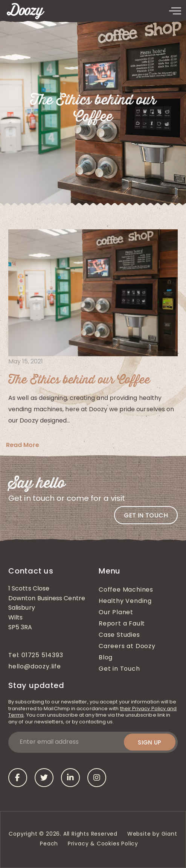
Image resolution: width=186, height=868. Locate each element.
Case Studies (119, 635)
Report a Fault (122, 624)
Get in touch (146, 515)
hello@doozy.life (35, 667)
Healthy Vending (125, 601)
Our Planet (116, 613)
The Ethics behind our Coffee (79, 380)
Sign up (150, 742)
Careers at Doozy (127, 647)
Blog (106, 658)
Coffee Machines (126, 590)
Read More (23, 445)
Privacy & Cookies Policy (104, 844)
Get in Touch (119, 669)
